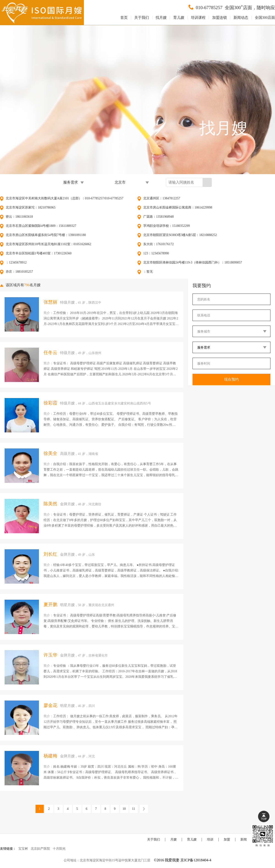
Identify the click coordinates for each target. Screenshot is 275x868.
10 (124, 809)
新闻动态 (241, 18)
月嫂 (173, 839)
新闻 (244, 839)
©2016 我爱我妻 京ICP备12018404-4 (182, 860)
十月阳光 (59, 849)
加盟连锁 (220, 18)
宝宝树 (23, 849)
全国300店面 (265, 18)
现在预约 (231, 379)
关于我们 (142, 18)
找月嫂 (161, 18)
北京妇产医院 (40, 849)
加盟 (227, 839)
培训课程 (198, 18)
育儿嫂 (179, 18)
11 (133, 809)
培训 (210, 839)
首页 (124, 18)
